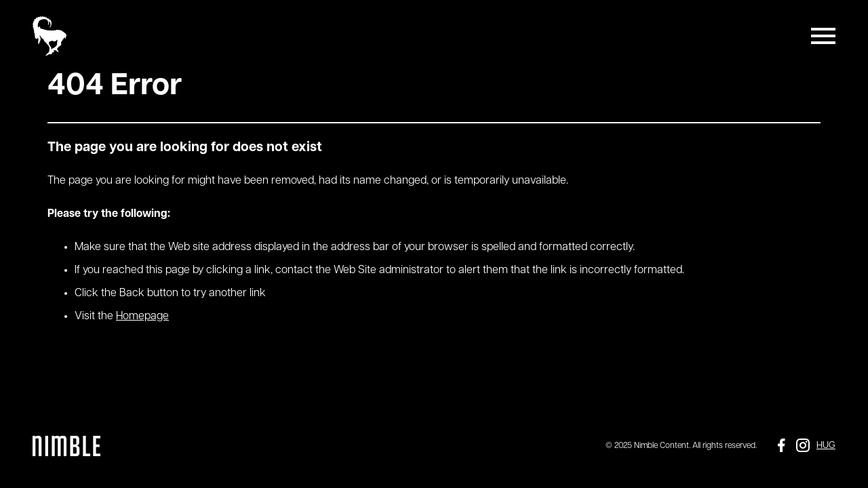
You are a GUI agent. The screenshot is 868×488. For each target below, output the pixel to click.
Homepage (142, 317)
